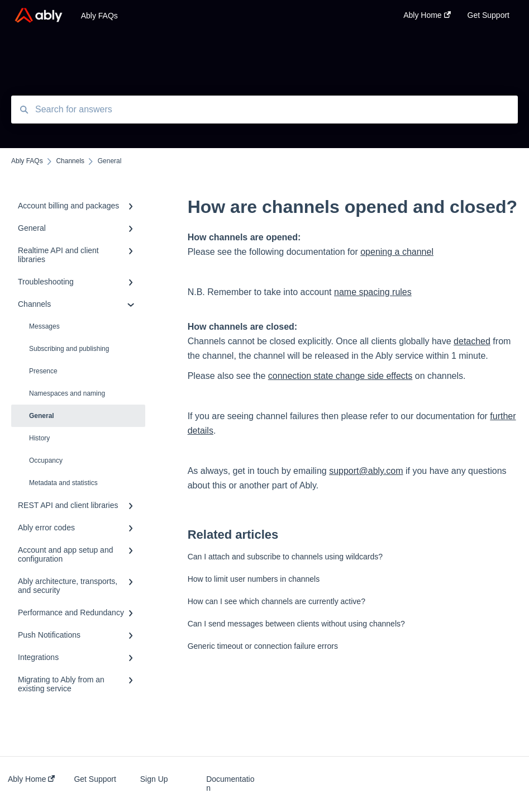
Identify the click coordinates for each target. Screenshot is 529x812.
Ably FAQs (99, 16)
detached (472, 341)
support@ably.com (366, 471)
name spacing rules (373, 292)
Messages (44, 326)
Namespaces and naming (67, 393)
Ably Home (31, 779)
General (42, 416)
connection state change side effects (340, 376)
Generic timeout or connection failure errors (263, 646)
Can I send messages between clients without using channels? (296, 624)
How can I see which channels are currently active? (277, 601)
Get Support (95, 779)
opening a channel (397, 252)
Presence (43, 371)
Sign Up (154, 779)
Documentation (230, 783)
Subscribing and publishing (69, 349)
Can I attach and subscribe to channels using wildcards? (285, 557)
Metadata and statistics (63, 483)
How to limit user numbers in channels (254, 579)
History (39, 438)
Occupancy (46, 460)
